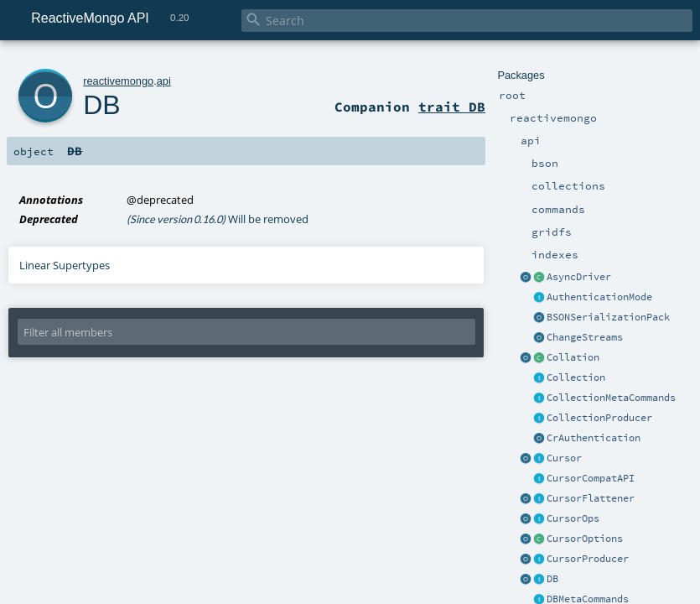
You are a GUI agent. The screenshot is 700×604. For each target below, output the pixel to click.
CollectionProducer (599, 418)
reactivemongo (118, 81)
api (164, 81)
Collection (576, 377)
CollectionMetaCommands (611, 398)
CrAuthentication (594, 438)
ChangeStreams (585, 337)
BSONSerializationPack (608, 317)
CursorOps (573, 518)
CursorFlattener (591, 498)
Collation (573, 357)
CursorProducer (588, 559)
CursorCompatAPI (591, 478)
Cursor (564, 458)
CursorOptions (585, 539)
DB (552, 579)
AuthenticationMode (599, 297)
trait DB (452, 107)
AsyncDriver (579, 277)
